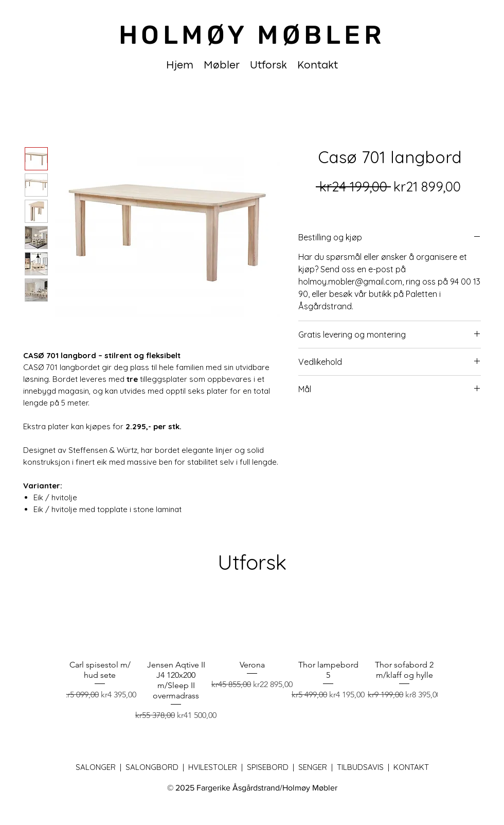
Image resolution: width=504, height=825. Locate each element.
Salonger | (101, 767)
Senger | (318, 767)
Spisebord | (273, 767)
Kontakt (411, 767)
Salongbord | (157, 767)
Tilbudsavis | (365, 767)
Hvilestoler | (218, 767)
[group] (252, 654)
